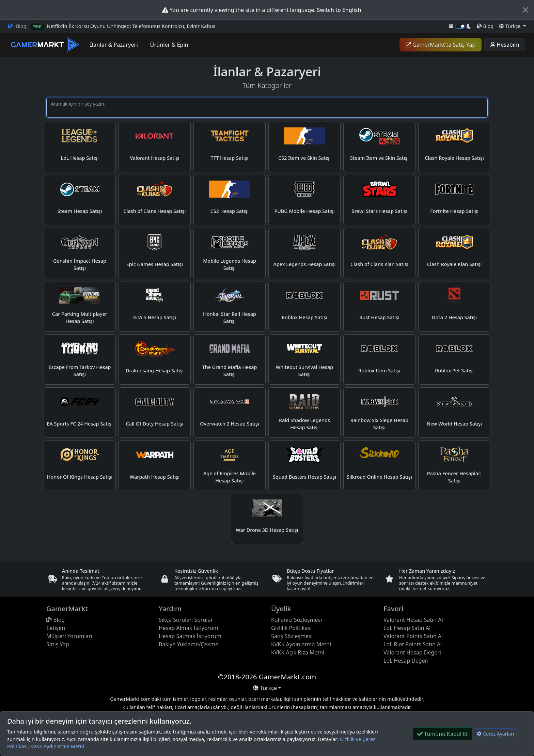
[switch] (460, 26)
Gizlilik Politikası (291, 628)
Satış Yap (58, 644)
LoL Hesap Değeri (406, 661)
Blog (485, 26)
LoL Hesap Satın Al (407, 628)
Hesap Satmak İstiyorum (190, 636)
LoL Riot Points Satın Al (413, 644)
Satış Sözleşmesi (292, 636)
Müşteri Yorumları (69, 636)
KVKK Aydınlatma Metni (57, 746)
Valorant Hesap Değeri (412, 652)
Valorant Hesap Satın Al (413, 620)
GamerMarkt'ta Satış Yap (441, 45)
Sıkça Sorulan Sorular (186, 620)
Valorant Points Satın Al (413, 636)
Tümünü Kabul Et (443, 734)
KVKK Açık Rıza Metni (298, 652)
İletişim (56, 628)
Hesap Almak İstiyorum (189, 628)
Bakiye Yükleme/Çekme (189, 644)
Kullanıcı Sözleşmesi (296, 620)
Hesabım (505, 45)
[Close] (525, 10)
